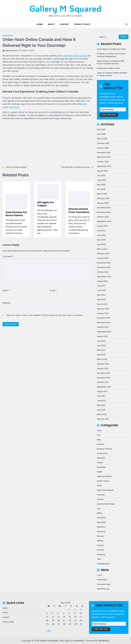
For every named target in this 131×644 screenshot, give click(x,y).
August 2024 (102, 226)
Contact (64, 24)
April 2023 (101, 300)
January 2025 (103, 203)
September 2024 (104, 221)
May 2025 (101, 185)
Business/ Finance (104, 449)
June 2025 (101, 180)
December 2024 (104, 208)
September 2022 (104, 332)
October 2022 (103, 327)
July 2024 (101, 231)
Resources (101, 531)
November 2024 (104, 212)
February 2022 (103, 364)
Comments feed (104, 584)
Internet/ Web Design (106, 504)
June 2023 (101, 290)
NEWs (99, 513)
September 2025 (104, 166)
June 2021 (101, 401)
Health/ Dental (103, 481)
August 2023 (102, 281)
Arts (99, 435)
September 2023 (104, 277)
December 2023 (104, 263)
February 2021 (103, 419)
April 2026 (101, 134)
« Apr (48, 631)
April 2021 (101, 410)
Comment (8, 256)
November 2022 (104, 322)
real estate (101, 518)
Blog (99, 440)
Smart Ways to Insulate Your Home (111, 49)
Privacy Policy (82, 24)
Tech (99, 559)
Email (53, 290)
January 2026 (103, 148)
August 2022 (102, 336)
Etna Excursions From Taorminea (79, 211)
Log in (100, 575)
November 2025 (104, 157)
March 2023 (102, 304)
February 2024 (103, 253)
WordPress (104, 641)
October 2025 (103, 162)
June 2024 (101, 235)
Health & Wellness (104, 476)
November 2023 (104, 267)
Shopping (101, 554)
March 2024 (102, 249)
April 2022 (101, 355)
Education (101, 458)
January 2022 (103, 368)
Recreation (8, 36)
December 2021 (104, 373)
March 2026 (102, 139)
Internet (100, 499)
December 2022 (104, 318)
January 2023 (103, 313)
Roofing (100, 541)
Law (99, 509)
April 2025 (101, 189)
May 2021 (101, 405)
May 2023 (101, 295)
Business (101, 444)
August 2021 (102, 391)
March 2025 (102, 194)
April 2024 (101, 244)
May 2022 (101, 350)
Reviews (100, 536)
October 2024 (103, 217)
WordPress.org (103, 589)
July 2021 (101, 396)
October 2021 (103, 382)
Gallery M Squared (65, 8)
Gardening (101, 467)
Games (100, 463)
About (51, 24)
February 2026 (103, 143)
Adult (99, 430)
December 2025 (104, 153)
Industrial (101, 495)
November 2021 (104, 378)
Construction (102, 453)
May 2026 (101, 129)
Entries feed (102, 580)
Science (100, 545)
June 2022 (101, 346)
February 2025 (103, 198)
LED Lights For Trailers (45, 204)
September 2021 (104, 387)
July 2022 (101, 341)
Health (100, 472)
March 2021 (102, 414)
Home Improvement (105, 490)
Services (101, 550)
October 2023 (103, 272)
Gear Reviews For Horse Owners (16, 214)
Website (6, 303)
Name (6, 290)
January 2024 (103, 258)
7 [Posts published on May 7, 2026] (64, 613)
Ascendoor (79, 641)
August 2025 (102, 171)
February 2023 (103, 309)
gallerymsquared (10, 50)
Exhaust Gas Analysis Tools (108, 68)
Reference (101, 527)
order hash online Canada (74, 56)
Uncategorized (103, 564)
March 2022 (102, 359)
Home (40, 24)
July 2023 (101, 286)
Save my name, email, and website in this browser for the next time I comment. (45, 315)
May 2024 (101, 240)
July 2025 (101, 175)
